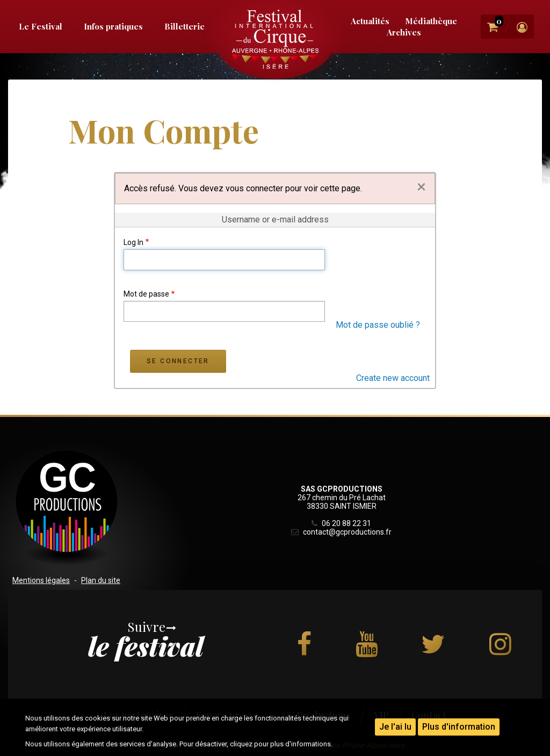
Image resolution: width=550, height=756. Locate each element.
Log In (133, 242)
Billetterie (184, 26)
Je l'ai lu (395, 727)
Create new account (393, 378)
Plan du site (101, 580)
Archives (404, 32)
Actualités (370, 21)
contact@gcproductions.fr (341, 532)
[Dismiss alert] (421, 186)
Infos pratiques (113, 26)
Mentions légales (41, 580)
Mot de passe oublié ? (378, 325)
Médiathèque (431, 21)
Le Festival (41, 26)
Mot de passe (146, 294)
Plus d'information (459, 727)
